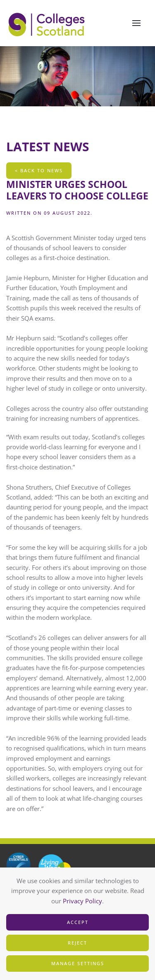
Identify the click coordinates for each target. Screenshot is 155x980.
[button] (136, 23)
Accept (78, 922)
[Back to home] (48, 23)
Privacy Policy (82, 901)
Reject (77, 943)
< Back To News (39, 170)
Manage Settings (78, 963)
